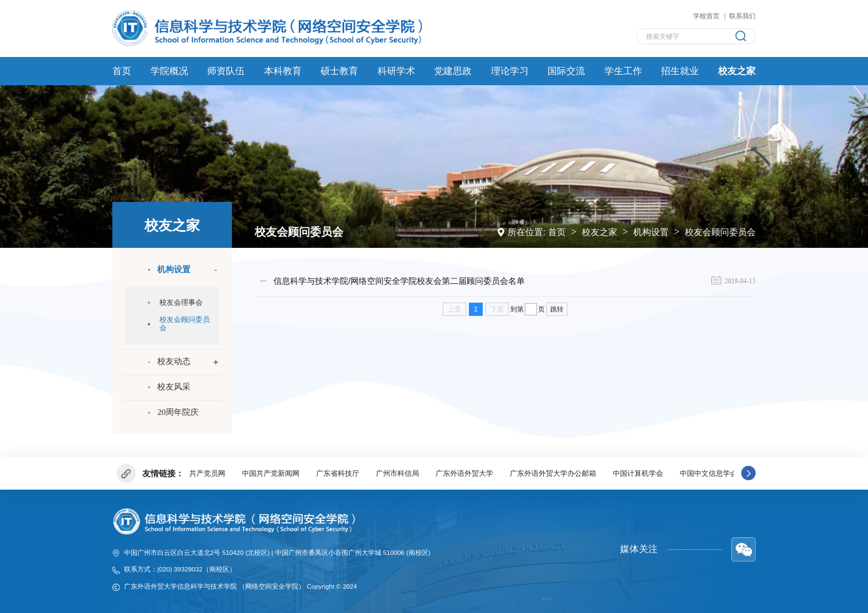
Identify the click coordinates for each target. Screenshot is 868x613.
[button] (748, 472)
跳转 (557, 308)
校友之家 (600, 231)
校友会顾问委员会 (720, 231)
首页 (557, 231)
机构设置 (651, 231)
